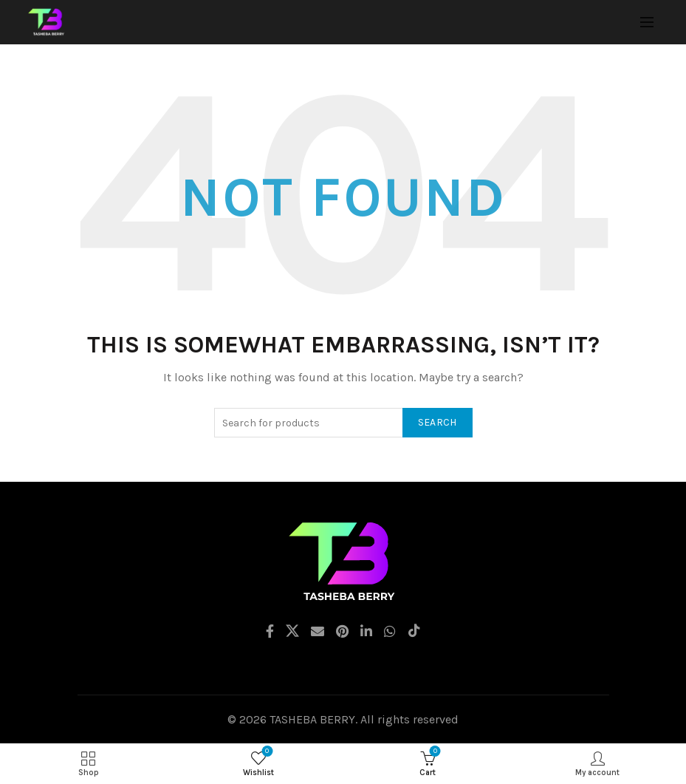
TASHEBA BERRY (312, 719)
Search (438, 422)
